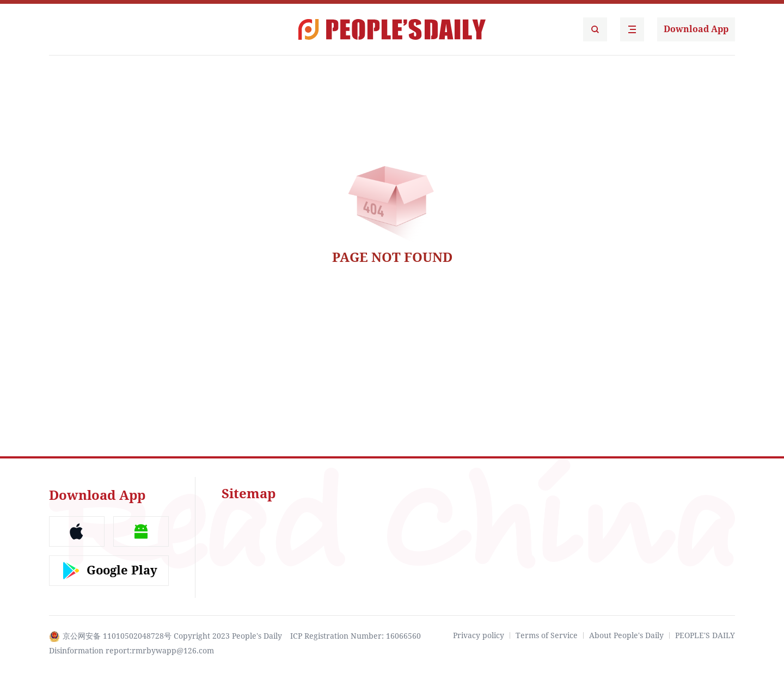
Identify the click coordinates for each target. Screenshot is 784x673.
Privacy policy (479, 635)
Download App (696, 29)
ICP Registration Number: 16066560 (356, 636)
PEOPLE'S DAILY (705, 635)
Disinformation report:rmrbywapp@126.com (131, 651)
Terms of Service (547, 635)
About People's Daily (626, 635)
